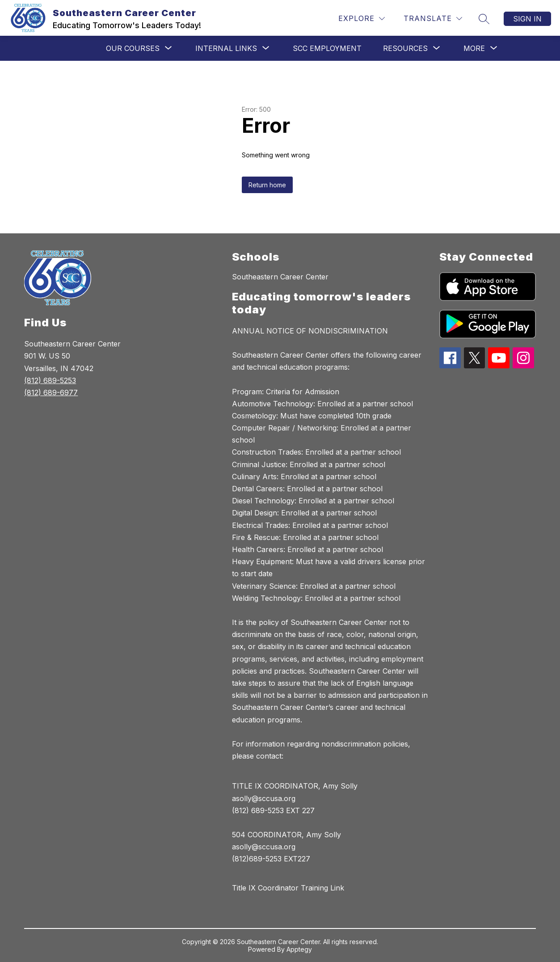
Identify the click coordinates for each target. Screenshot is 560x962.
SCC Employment (327, 48)
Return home (267, 185)
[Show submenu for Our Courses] (133, 48)
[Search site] (484, 19)
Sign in (527, 19)
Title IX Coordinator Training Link (288, 888)
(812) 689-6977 (51, 392)
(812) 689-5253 (50, 380)
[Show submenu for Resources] (405, 48)
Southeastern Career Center (280, 277)
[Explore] (362, 19)
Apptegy (299, 949)
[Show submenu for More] (474, 48)
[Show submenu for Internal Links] (226, 48)
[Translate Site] (433, 19)
